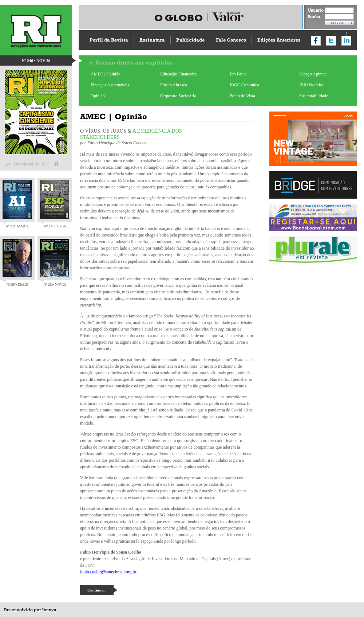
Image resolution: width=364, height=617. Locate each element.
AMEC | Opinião (106, 74)
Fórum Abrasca (174, 85)
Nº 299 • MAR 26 (17, 204)
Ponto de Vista (242, 96)
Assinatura (152, 40)
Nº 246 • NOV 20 (36, 60)
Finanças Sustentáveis (110, 85)
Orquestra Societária (178, 96)
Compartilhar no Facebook (316, 41)
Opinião (98, 96)
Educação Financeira (178, 74)
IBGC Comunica (244, 85)
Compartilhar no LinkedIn (346, 41)
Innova (49, 610)
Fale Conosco (231, 40)
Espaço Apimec (313, 74)
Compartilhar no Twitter (331, 41)
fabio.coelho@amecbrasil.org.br (108, 572)
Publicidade (190, 40)
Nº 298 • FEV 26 (55, 204)
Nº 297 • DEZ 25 (17, 263)
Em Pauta (238, 74)
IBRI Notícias (311, 85)
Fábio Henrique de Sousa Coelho (117, 143)
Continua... (97, 590)
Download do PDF (31, 164)
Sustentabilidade (314, 96)
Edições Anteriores (279, 40)
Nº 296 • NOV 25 (55, 263)
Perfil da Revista (109, 40)
